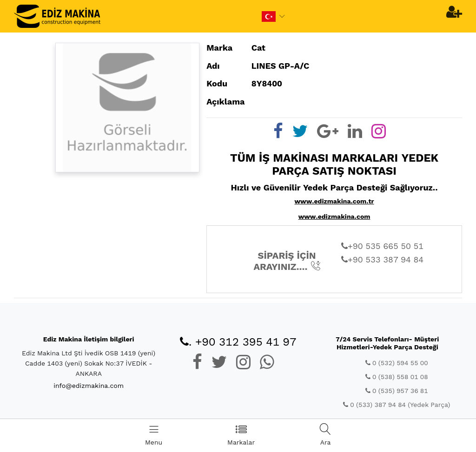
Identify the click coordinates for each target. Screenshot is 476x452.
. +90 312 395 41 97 (238, 342)
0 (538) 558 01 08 (397, 377)
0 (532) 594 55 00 (397, 363)
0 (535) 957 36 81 (397, 391)
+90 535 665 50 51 (382, 246)
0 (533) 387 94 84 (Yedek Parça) (397, 405)
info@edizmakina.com (89, 386)
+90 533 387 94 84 (382, 259)
